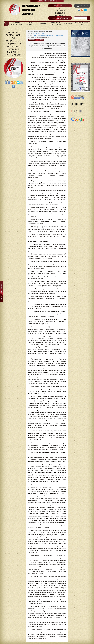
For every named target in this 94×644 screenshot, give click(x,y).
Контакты (68, 24)
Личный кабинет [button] (82, 6)
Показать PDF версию (36, 40)
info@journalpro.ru (60, 15)
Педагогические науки (39, 34)
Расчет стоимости (60, 6)
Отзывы (42, 24)
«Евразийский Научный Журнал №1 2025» (48, 35)
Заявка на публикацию (60, 18)
